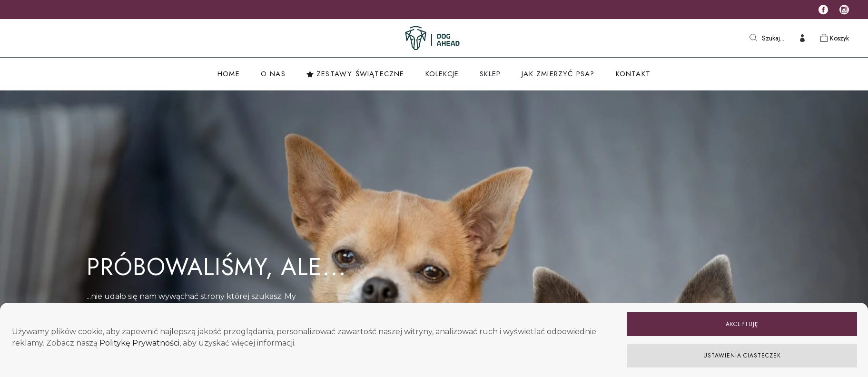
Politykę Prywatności (139, 343)
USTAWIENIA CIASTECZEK (742, 356)
